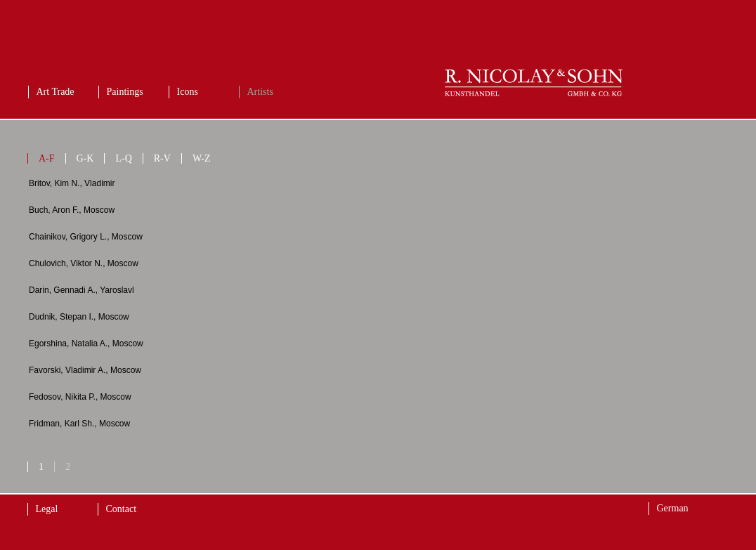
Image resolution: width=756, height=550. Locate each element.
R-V (162, 158)
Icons (188, 92)
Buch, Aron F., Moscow (72, 210)
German (673, 508)
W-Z (202, 158)
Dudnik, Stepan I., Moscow (79, 317)
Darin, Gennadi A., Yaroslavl (82, 290)
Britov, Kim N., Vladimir (72, 183)
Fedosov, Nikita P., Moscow (80, 397)
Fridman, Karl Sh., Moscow (79, 424)
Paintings (125, 92)
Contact (122, 509)
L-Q (123, 158)
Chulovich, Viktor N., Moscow (84, 263)
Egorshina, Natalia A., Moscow (86, 343)
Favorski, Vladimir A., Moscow (85, 370)
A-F (47, 158)
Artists (260, 92)
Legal (47, 509)
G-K (85, 158)
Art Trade (56, 92)
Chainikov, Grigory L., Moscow (86, 237)
